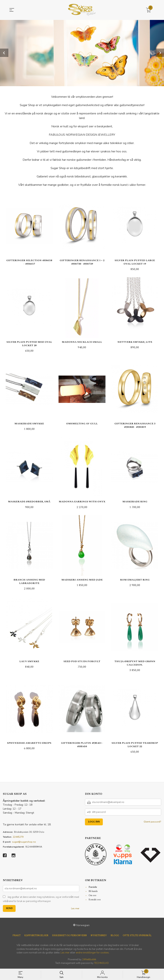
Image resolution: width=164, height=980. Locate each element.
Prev (4, 53)
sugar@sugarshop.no (24, 842)
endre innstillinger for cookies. (93, 953)
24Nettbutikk (89, 960)
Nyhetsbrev (99, 936)
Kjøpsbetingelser (36, 936)
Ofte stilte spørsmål (137, 936)
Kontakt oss (95, 900)
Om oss (92, 896)
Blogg (115, 936)
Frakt (17, 936)
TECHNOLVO (101, 964)
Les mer (75, 909)
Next (160, 53)
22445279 (18, 837)
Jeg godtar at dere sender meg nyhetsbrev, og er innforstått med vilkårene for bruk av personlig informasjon (41, 900)
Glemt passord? (152, 822)
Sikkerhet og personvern (69, 936)
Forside (93, 888)
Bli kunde (93, 892)
